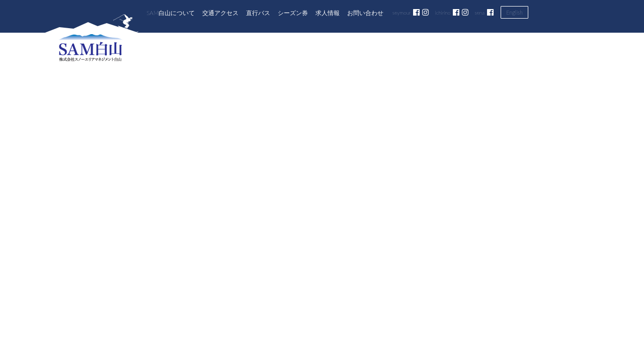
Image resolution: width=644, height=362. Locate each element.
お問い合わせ (365, 13)
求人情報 (328, 13)
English (514, 12)
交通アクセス (220, 13)
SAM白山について (171, 13)
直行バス (258, 13)
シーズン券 (293, 13)
